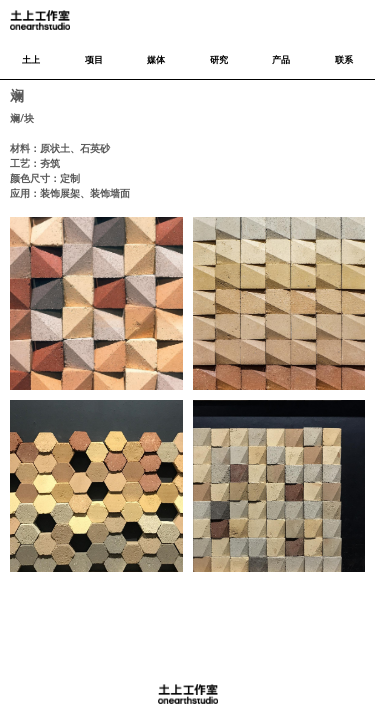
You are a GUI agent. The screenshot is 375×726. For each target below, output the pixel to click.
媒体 (156, 60)
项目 (94, 60)
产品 (281, 60)
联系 (344, 60)
